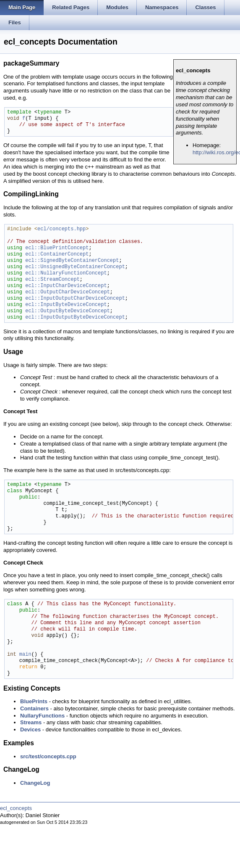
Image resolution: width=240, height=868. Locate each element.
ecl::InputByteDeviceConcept (66, 305)
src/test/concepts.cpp (48, 756)
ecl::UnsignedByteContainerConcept (75, 267)
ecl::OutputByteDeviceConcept (68, 311)
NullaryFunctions (42, 716)
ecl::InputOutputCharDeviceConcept (75, 299)
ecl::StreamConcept (52, 280)
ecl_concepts (16, 808)
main (25, 655)
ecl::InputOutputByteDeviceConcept (75, 318)
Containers (34, 708)
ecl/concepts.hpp (61, 229)
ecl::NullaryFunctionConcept (66, 273)
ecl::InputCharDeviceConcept (66, 286)
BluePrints (34, 701)
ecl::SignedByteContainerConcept (72, 261)
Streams (31, 722)
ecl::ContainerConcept (57, 255)
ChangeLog (35, 783)
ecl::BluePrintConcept (57, 248)
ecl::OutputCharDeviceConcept (68, 292)
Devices (30, 729)
